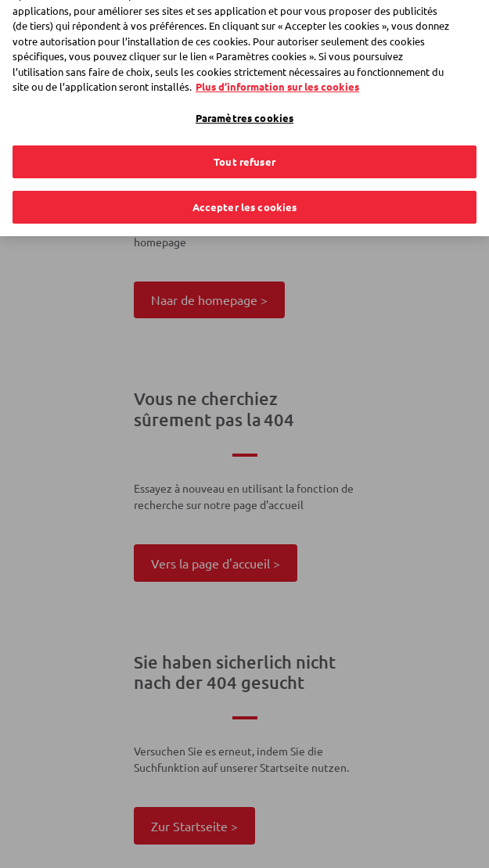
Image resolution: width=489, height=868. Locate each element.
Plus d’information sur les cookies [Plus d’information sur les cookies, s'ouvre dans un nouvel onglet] (277, 75)
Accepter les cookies (245, 195)
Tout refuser (244, 151)
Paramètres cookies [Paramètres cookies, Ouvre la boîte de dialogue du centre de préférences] (244, 106)
